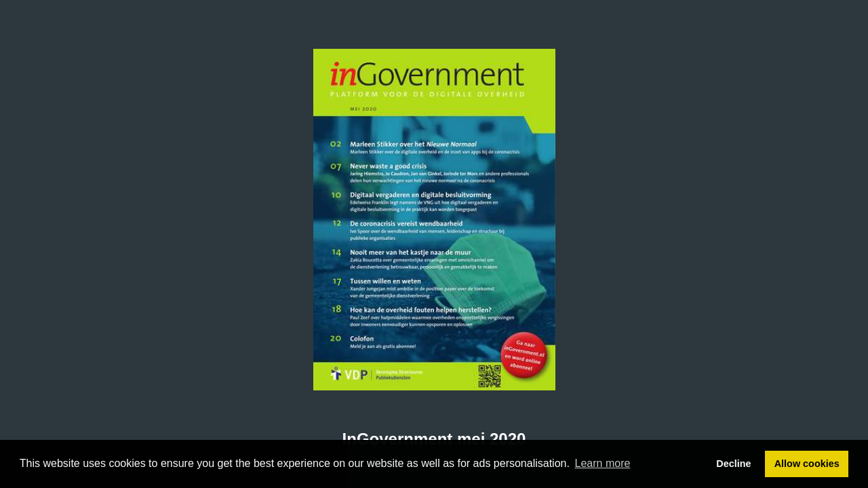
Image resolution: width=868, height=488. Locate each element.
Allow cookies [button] (807, 464)
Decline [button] (733, 464)
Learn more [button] (603, 463)
